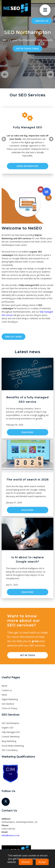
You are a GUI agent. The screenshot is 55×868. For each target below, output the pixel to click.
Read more (27, 432)
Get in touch (27, 655)
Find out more (13, 337)
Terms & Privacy (9, 708)
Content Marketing (10, 737)
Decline (26, 862)
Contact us (42, 21)
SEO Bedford (8, 704)
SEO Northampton (10, 723)
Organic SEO (8, 728)
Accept (42, 862)
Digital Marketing (10, 699)
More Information (27, 166)
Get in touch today (27, 49)
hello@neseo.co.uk (10, 835)
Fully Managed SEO (11, 732)
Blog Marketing (9, 741)
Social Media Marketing (13, 746)
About (4, 686)
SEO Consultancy (10, 750)
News (4, 695)
